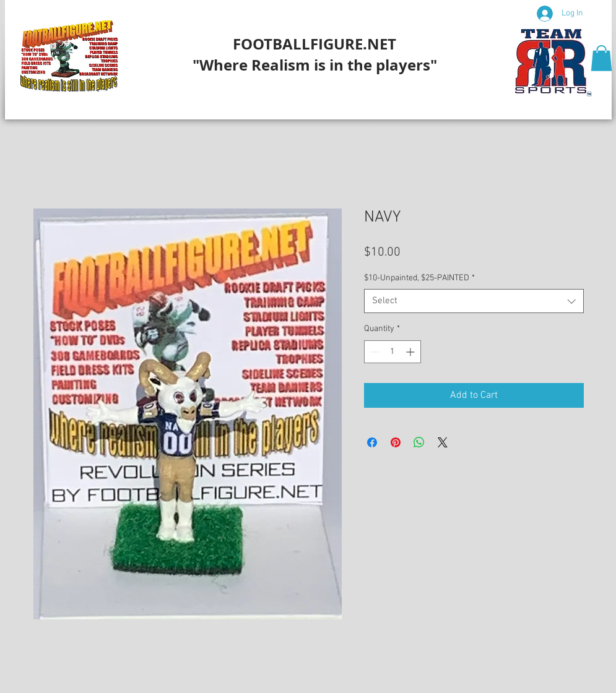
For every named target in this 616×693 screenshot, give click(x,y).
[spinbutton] (393, 352)
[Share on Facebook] (372, 442)
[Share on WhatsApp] (419, 442)
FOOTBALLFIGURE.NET (315, 44)
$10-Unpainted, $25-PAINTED (419, 278)
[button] (601, 58)
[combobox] (474, 301)
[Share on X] (443, 442)
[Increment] (411, 352)
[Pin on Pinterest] (396, 442)
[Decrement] (374, 352)
